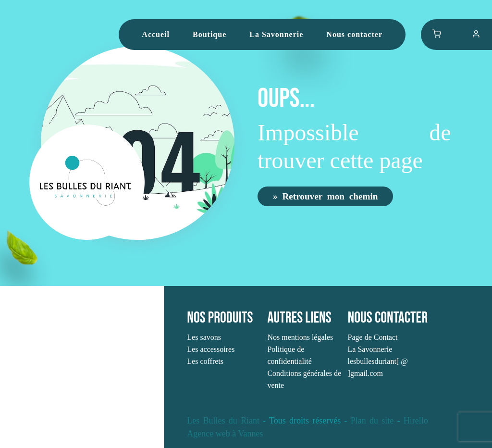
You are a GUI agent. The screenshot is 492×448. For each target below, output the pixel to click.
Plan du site (372, 421)
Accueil (156, 34)
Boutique (209, 34)
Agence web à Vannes (225, 434)
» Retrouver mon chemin (325, 196)
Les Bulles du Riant (223, 421)
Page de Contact (373, 337)
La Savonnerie (276, 34)
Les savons (204, 337)
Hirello (416, 421)
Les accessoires (211, 349)
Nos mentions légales (300, 337)
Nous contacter (354, 34)
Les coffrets (205, 361)
